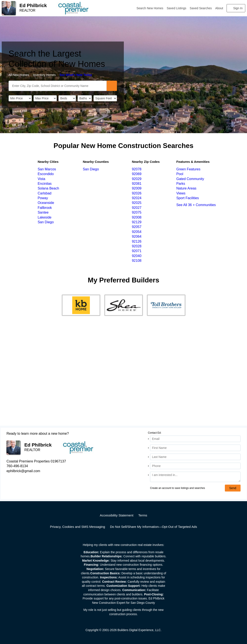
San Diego (46, 222)
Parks (181, 184)
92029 (137, 179)
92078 (137, 169)
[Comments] (195, 477)
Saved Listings (177, 8)
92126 (137, 241)
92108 (137, 261)
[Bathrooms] (85, 98)
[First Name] (195, 448)
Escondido (46, 174)
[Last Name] (195, 457)
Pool (180, 174)
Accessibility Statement (117, 515)
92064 (137, 236)
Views (181, 193)
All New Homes (19, 75)
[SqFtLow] (105, 98)
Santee (43, 212)
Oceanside (46, 203)
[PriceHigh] (45, 98)
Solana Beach (48, 188)
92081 (137, 184)
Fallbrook (45, 208)
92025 (137, 203)
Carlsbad (44, 193)
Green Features (188, 169)
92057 (137, 227)
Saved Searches (201, 8)
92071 (137, 251)
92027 (137, 208)
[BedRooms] (67, 98)
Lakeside (44, 217)
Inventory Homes (44, 75)
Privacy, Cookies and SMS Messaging (77, 527)
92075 (137, 212)
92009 (137, 188)
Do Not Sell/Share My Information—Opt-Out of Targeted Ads (154, 527)
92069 (137, 174)
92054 (137, 232)
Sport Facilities (188, 198)
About (219, 8)
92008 (137, 217)
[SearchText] (58, 86)
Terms (143, 515)
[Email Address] (195, 439)
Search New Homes (150, 8)
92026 (137, 193)
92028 (137, 246)
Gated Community (190, 179)
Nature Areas (186, 188)
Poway (43, 198)
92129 (137, 222)
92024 (137, 198)
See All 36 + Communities (196, 205)
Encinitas (45, 184)
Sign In (238, 8)
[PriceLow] (20, 98)
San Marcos (47, 169)
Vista (41, 179)
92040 (137, 256)
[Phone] (195, 466)
